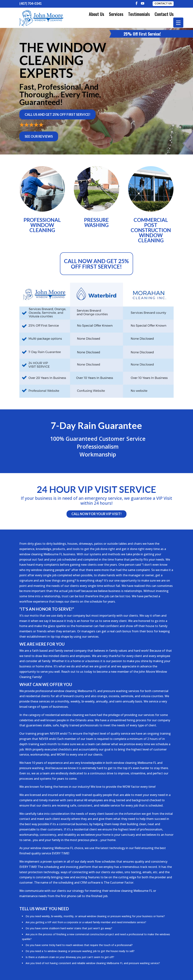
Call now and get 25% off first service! (96, 263)
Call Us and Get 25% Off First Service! (57, 113)
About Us (96, 14)
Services (116, 14)
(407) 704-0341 (31, 3)
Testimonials (139, 14)
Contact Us (163, 3)
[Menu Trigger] (178, 23)
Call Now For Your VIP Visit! (96, 513)
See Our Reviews (39, 135)
